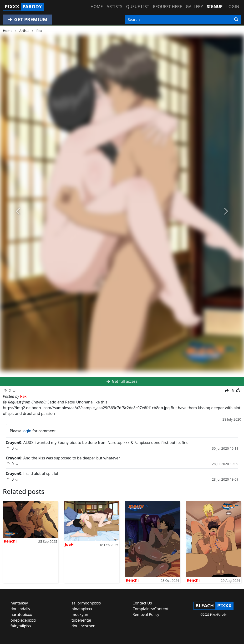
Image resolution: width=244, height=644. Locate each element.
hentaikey (19, 603)
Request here (168, 7)
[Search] (236, 20)
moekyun (80, 614)
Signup (215, 7)
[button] (18, 211)
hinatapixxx (82, 609)
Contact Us (142, 603)
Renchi (10, 541)
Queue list (137, 7)
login (27, 431)
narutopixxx (21, 614)
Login (233, 7)
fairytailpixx (21, 626)
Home (97, 7)
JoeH (69, 544)
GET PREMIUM (28, 19)
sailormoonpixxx (86, 603)
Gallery (194, 7)
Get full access (122, 381)
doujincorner (83, 626)
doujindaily (20, 609)
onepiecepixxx (23, 620)
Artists (114, 7)
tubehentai (81, 620)
